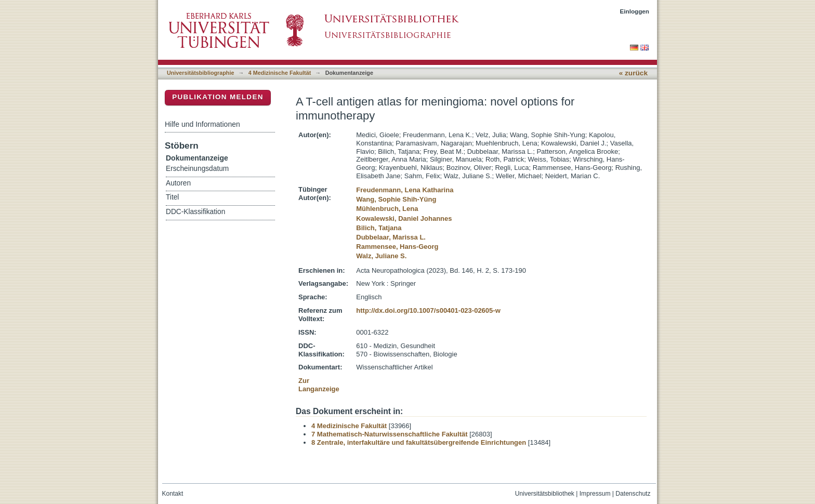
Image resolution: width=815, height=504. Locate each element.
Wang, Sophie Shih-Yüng (396, 199)
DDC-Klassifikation (195, 212)
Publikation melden (218, 97)
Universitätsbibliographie (200, 73)
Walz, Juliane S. (381, 256)
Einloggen (635, 11)
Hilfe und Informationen (202, 124)
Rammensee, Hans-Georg (397, 247)
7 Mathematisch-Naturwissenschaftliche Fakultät (390, 434)
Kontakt (173, 494)
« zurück (633, 73)
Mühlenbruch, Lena (387, 209)
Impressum (595, 494)
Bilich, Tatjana (379, 228)
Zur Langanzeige (319, 385)
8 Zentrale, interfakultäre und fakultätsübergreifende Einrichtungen (419, 442)
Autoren (178, 183)
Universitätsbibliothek (545, 494)
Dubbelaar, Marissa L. (391, 237)
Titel (172, 197)
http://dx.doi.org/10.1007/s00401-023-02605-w (428, 310)
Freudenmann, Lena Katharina (405, 190)
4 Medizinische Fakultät (280, 73)
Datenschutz (633, 494)
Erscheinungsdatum (197, 169)
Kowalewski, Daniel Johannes (404, 218)
